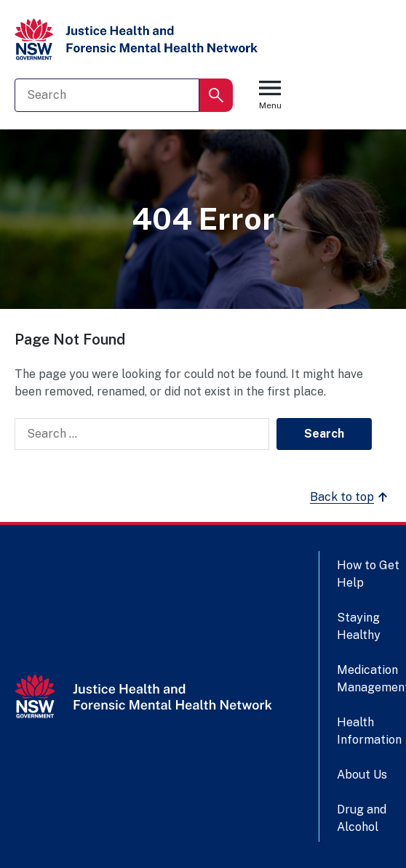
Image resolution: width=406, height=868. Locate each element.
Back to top (351, 497)
